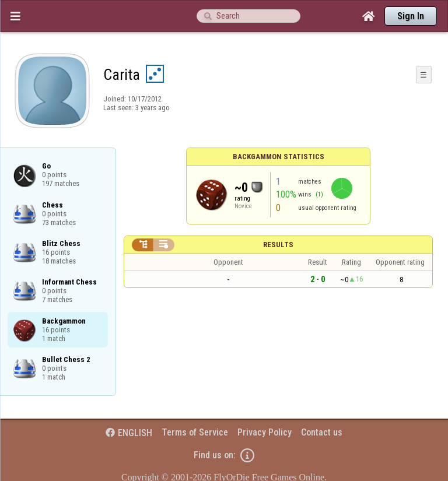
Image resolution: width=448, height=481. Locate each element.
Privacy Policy (265, 432)
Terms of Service (195, 432)
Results (278, 245)
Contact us (322, 432)
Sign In (411, 16)
